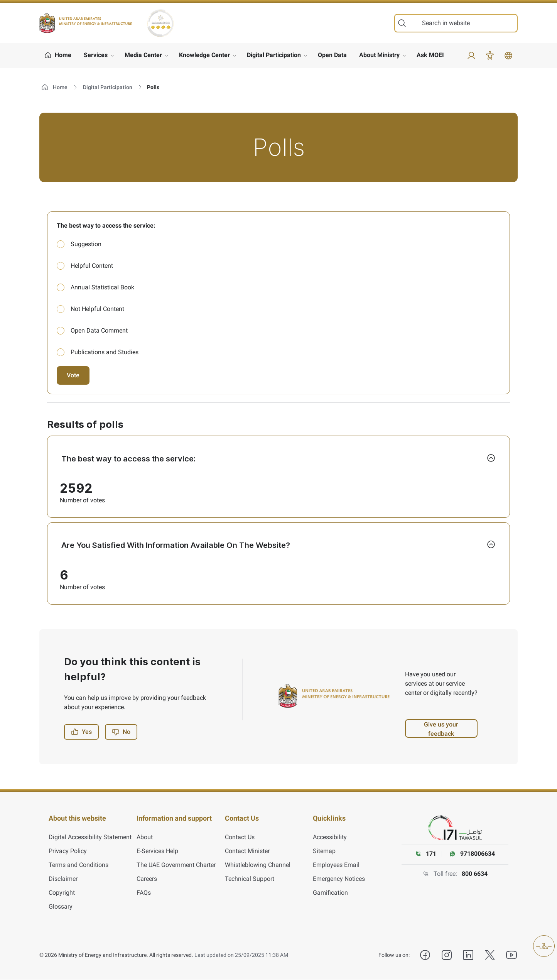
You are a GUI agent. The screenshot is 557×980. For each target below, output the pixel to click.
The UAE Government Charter (176, 865)
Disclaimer (63, 879)
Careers (147, 879)
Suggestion (86, 244)
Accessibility (330, 837)
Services (96, 55)
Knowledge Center (204, 55)
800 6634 (475, 879)
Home (54, 87)
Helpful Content (92, 266)
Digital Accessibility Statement (90, 837)
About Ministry (379, 55)
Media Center (143, 55)
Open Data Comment (99, 330)
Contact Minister (247, 851)
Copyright (62, 893)
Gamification (330, 893)
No (121, 737)
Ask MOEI (430, 55)
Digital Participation (274, 55)
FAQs (144, 893)
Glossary (61, 907)
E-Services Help (157, 851)
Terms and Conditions (78, 865)
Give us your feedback (441, 734)
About (145, 837)
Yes (81, 737)
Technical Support (250, 879)
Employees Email (336, 865)
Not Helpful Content (97, 309)
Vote (73, 375)
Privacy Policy (68, 851)
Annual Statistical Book (102, 287)
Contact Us (240, 837)
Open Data (332, 55)
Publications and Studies (105, 352)
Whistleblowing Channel (258, 865)
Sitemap (324, 851)
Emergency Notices (339, 879)
